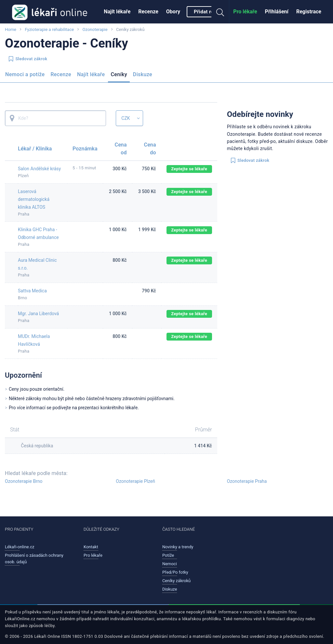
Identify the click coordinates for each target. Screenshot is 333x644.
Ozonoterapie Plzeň (135, 481)
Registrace (309, 12)
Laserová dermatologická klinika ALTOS (34, 199)
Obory (173, 12)
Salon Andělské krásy (39, 169)
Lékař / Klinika (35, 149)
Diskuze (143, 74)
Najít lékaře (117, 12)
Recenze (148, 12)
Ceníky (119, 74)
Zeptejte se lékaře (189, 169)
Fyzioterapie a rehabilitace (49, 29)
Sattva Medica (32, 291)
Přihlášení (277, 12)
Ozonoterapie (95, 29)
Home (11, 29)
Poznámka (85, 149)
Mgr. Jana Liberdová (38, 314)
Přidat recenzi (210, 12)
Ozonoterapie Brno (24, 481)
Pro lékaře (245, 12)
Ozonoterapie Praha (247, 481)
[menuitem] (117, 12)
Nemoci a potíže (25, 74)
